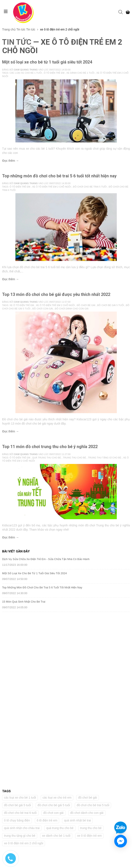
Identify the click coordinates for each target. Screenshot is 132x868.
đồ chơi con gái (53, 638)
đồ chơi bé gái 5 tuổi (17, 630)
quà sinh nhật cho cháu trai (22, 653)
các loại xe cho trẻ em (57, 622)
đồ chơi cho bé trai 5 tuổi (93, 630)
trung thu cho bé (91, 653)
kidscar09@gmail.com (21, 716)
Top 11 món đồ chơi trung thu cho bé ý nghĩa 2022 (50, 447)
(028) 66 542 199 (17, 703)
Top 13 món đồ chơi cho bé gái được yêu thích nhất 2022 (56, 294)
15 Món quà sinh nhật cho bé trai (24, 602)
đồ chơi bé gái (88, 622)
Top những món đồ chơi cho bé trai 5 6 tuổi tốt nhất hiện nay (59, 176)
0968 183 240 (15, 709)
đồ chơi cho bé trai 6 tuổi (20, 638)
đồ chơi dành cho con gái (87, 638)
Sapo (102, 863)
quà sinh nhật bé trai (77, 645)
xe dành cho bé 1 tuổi (56, 660)
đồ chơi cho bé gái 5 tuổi (54, 630)
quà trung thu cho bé (60, 653)
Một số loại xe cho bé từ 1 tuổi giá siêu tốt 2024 (47, 62)
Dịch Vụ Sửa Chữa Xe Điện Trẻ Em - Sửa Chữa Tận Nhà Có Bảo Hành (46, 559)
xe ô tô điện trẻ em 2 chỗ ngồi (24, 668)
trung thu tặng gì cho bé (20, 660)
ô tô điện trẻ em (47, 645)
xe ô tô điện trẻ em (89, 660)
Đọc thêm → (11, 161)
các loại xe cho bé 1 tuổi (20, 622)
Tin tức (21, 29)
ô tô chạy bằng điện (17, 645)
